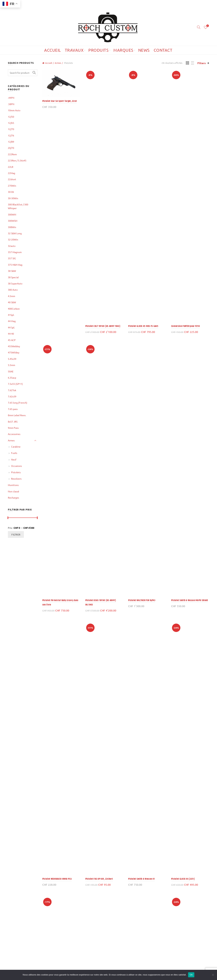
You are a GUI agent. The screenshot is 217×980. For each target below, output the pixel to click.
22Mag (12, 173)
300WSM (13, 221)
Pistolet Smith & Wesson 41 (141, 879)
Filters (202, 63)
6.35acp (12, 378)
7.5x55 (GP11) (15, 384)
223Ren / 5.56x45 (17, 160)
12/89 (11, 142)
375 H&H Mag (15, 265)
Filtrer (16, 534)
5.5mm (12, 365)
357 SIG (12, 258)
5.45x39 (12, 359)
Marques (123, 50)
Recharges (13, 498)
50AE (11, 371)
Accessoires (14, 434)
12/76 (11, 135)
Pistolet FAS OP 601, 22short (99, 879)
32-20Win (13, 239)
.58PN (11, 104)
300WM (12, 214)
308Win (12, 227)
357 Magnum (15, 252)
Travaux (74, 50)
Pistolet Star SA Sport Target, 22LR (60, 101)
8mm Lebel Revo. (17, 415)
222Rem (12, 154)
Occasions (16, 466)
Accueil (52, 50)
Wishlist (207, 26)
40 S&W (12, 302)
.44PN (11, 98)
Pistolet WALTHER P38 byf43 (142, 600)
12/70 (11, 129)
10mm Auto (14, 110)
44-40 (11, 334)
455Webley (14, 346)
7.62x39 (12, 396)
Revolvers (16, 479)
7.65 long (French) (18, 403)
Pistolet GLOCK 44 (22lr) (183, 879)
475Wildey (14, 352)
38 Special (13, 277)
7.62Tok (12, 390)
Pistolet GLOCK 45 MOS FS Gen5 (143, 326)
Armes (58, 63)
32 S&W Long (15, 233)
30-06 (11, 192)
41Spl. (11, 315)
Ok (191, 975)
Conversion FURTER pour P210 (185, 326)
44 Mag (12, 321)
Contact (163, 50)
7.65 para (13, 409)
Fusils (14, 453)
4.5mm (12, 296)
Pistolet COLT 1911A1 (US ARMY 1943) (103, 326)
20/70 (11, 148)
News (144, 50)
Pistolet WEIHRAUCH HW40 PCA (57, 879)
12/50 (11, 117)
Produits (98, 50)
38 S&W (12, 271)
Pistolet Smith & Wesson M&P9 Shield (190, 600)
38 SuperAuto (15, 283)
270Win (12, 186)
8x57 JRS (13, 422)
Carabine (16, 447)
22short (12, 179)
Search (34, 73)
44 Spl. (11, 327)
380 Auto (13, 290)
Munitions (13, 485)
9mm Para (13, 428)
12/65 (11, 123)
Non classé (14, 491)
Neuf (14, 459)
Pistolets (16, 472)
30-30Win (13, 198)
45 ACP (12, 340)
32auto (12, 246)
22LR (11, 167)
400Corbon (14, 309)
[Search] (199, 27)
